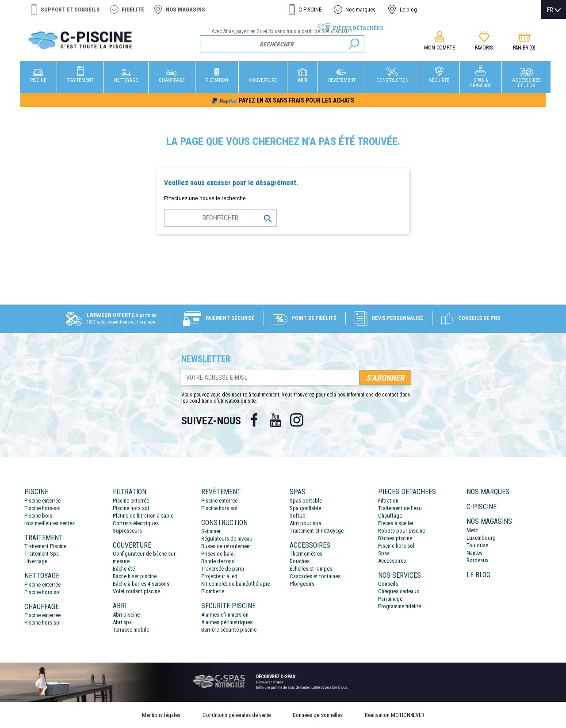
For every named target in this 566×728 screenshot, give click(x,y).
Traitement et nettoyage (317, 531)
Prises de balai (218, 554)
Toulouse (477, 545)
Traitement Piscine (45, 546)
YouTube (275, 420)
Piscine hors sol (42, 592)
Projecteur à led (219, 576)
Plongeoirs (302, 584)
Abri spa (122, 622)
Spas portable (306, 501)
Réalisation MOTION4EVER (395, 715)
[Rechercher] (282, 44)
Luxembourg (481, 538)
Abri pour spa (305, 523)
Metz (472, 530)
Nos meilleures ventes (50, 523)
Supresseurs (127, 531)
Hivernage (36, 561)
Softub (298, 516)
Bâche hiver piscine (135, 576)
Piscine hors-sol (42, 508)
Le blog (408, 10)
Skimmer (211, 531)
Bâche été (124, 569)
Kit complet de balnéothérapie (235, 584)
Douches (300, 561)
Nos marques (360, 10)
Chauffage (390, 516)
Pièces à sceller (396, 523)
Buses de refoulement (226, 546)
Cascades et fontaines (315, 576)
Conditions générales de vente (237, 715)
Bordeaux (478, 560)
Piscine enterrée (42, 501)
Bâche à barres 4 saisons (141, 584)
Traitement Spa (42, 554)
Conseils (388, 584)
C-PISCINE (310, 10)
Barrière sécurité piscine (229, 630)
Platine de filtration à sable (143, 516)
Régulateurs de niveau (227, 539)
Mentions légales (161, 715)
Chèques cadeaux (399, 591)
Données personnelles (318, 715)
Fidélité (133, 10)
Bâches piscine (395, 538)
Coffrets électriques (136, 523)
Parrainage (390, 599)
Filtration (388, 501)
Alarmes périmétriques (227, 622)
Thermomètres (306, 554)
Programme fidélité (400, 606)
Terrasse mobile (131, 630)
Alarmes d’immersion (225, 615)
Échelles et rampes (311, 569)
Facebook (254, 420)
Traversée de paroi (223, 569)
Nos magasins (185, 10)
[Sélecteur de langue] (554, 10)
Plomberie (213, 591)
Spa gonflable (305, 508)
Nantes (474, 553)
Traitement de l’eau (400, 508)
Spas (384, 553)
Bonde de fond (218, 561)
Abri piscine (126, 615)
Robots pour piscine (402, 531)
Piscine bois (38, 516)
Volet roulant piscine (136, 591)
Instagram (297, 420)
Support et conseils (70, 10)
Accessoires (392, 561)
